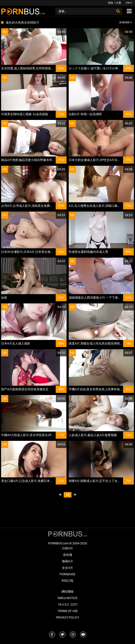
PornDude (67, 574)
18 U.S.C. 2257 (68, 604)
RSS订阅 (67, 581)
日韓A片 (67, 548)
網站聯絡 (68, 591)
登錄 (111, 3)
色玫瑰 (68, 555)
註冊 (119, 3)
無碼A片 (67, 561)
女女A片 (67, 568)
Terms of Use (68, 611)
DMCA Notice (67, 598)
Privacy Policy (67, 617)
